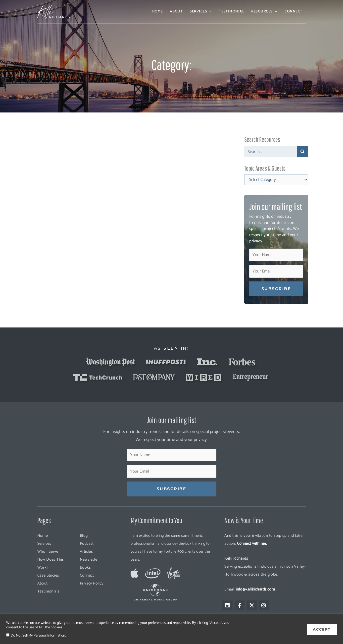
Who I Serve (48, 552)
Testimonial (232, 12)
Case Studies (48, 575)
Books (85, 567)
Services (201, 12)
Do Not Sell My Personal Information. (38, 636)
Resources (264, 12)
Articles (86, 552)
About (176, 12)
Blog (84, 536)
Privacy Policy (92, 583)
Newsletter (89, 560)
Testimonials (48, 591)
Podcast (87, 544)
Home (158, 12)
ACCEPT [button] (322, 629)
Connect (294, 12)
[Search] (303, 152)
